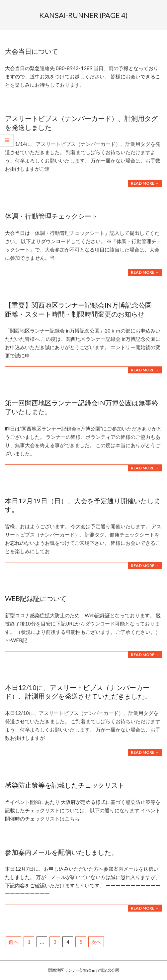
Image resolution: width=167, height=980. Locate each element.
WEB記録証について (36, 598)
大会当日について (32, 51)
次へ (96, 942)
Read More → (145, 183)
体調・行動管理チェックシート (51, 216)
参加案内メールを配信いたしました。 (61, 852)
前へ (14, 942)
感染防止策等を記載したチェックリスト (65, 785)
